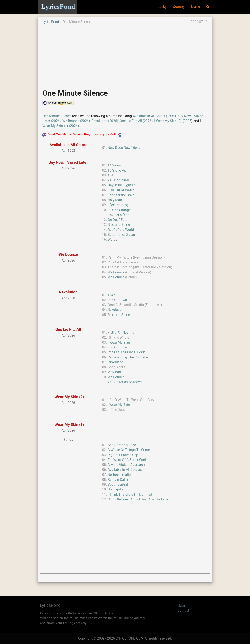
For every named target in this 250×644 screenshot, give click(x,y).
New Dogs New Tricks (124, 148)
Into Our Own (117, 300)
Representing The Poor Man (128, 357)
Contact (183, 611)
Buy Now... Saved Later (68, 162)
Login (183, 606)
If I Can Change (119, 210)
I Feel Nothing (118, 205)
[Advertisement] (125, 54)
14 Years (114, 165)
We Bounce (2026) (76, 121)
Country (179, 7)
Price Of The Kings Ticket (126, 352)
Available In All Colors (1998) (154, 116)
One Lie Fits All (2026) (136, 121)
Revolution (68, 292)
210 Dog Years (119, 180)
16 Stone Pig (117, 171)
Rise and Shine (119, 225)
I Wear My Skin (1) (68, 424)
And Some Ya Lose (122, 445)
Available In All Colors (68, 145)
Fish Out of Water (121, 190)
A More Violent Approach (126, 465)
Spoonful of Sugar (121, 235)
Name (195, 7)
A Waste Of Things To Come (129, 450)
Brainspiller (116, 489)
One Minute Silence (57, 116)
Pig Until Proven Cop (123, 455)
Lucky (162, 7)
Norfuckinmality (120, 475)
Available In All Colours (125, 470)
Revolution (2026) (105, 121)
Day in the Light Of (122, 185)
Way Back (115, 372)
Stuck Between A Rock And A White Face (138, 499)
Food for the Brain (121, 195)
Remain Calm (118, 480)
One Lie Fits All (68, 329)
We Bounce (68, 254)
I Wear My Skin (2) (68, 397)
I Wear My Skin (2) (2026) (173, 121)
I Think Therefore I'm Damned (130, 495)
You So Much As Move (125, 382)
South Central (118, 485)
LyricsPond (51, 22)
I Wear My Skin (119, 343)
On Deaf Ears (117, 220)
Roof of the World (121, 230)
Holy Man (115, 200)
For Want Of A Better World (128, 460)
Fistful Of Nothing (121, 333)
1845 (111, 175)
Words (112, 240)
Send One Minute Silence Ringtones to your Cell (82, 134)
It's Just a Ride (118, 215)
